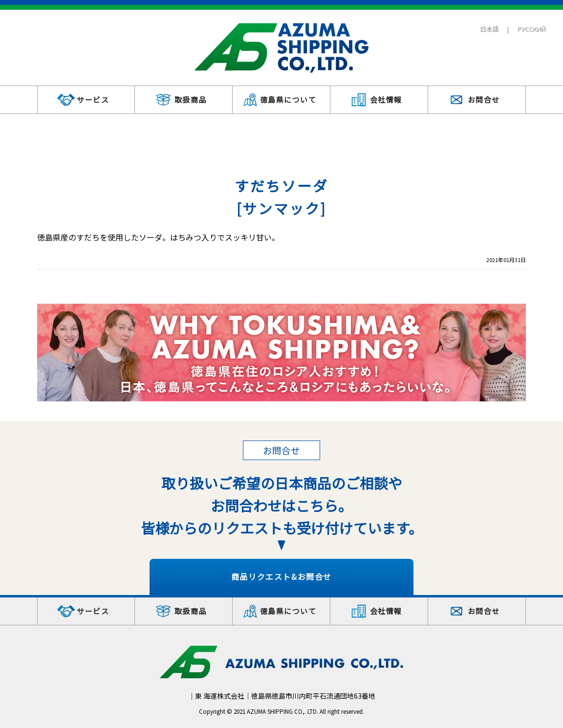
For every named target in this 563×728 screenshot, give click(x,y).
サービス (93, 99)
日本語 (489, 29)
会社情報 (386, 99)
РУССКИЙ (532, 29)
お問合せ (484, 99)
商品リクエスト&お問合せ (281, 576)
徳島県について (288, 99)
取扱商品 (191, 99)
